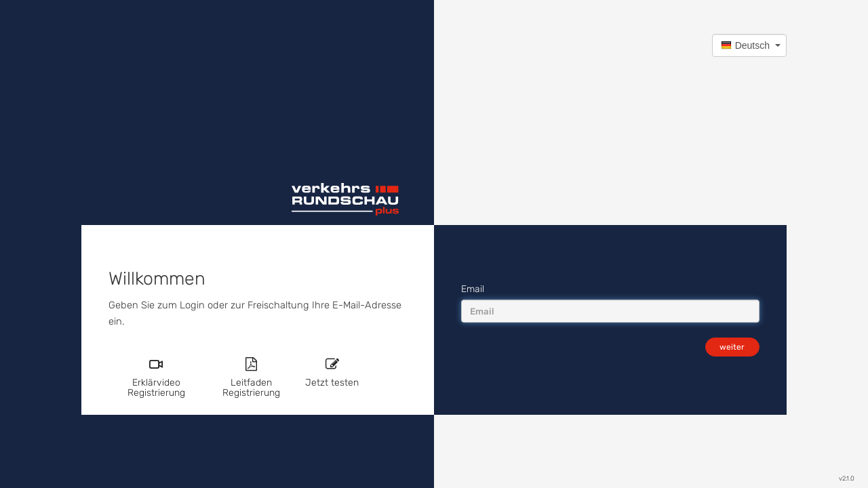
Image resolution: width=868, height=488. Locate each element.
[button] (749, 45)
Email (473, 289)
